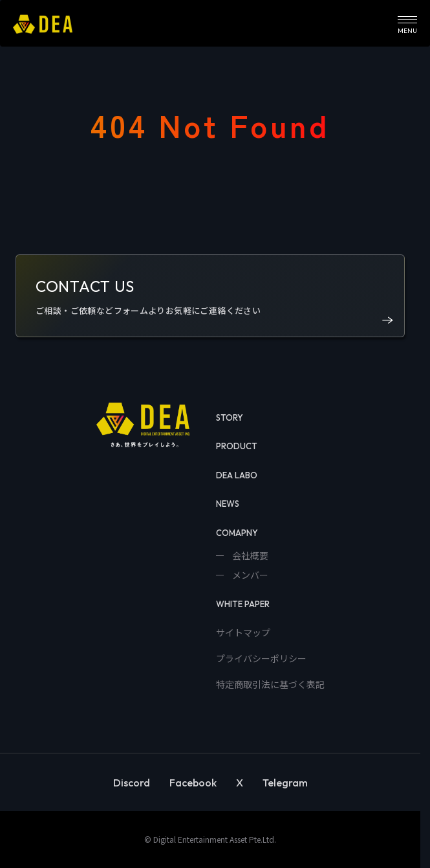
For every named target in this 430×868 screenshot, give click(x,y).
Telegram (285, 783)
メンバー (249, 575)
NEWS (228, 504)
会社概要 (249, 555)
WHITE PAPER (243, 604)
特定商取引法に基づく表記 (270, 684)
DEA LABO (237, 475)
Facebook (193, 783)
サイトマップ (243, 632)
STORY (230, 417)
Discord (132, 783)
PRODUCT (237, 446)
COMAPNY (237, 533)
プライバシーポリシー (261, 658)
